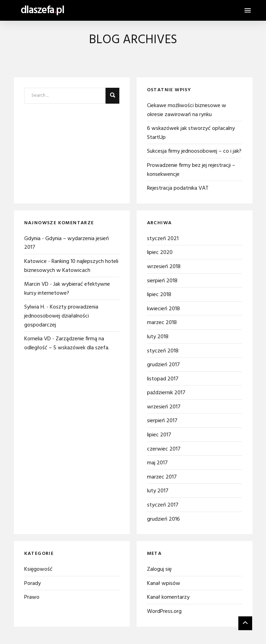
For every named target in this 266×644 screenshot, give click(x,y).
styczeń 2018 (163, 351)
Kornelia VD (38, 339)
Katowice (35, 262)
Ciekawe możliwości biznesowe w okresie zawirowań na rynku (187, 110)
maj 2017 (157, 463)
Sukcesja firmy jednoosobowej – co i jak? (194, 151)
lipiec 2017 (159, 435)
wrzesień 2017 (164, 407)
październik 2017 (166, 393)
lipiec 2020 (160, 253)
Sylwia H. (35, 307)
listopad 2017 (163, 379)
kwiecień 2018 (163, 309)
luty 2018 (158, 337)
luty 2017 (158, 491)
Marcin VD (36, 284)
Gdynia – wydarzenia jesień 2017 (67, 243)
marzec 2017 (162, 477)
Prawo (32, 597)
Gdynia (32, 239)
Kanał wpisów (164, 584)
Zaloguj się (159, 569)
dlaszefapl (43, 10)
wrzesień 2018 (164, 267)
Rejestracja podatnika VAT (178, 188)
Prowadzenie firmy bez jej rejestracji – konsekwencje (191, 170)
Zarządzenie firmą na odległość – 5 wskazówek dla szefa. (67, 343)
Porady (33, 584)
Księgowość (38, 569)
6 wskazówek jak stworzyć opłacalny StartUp (191, 133)
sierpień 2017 (162, 421)
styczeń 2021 (163, 239)
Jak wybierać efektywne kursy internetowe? (67, 289)
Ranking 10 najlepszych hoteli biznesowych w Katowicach (71, 266)
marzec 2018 (162, 323)
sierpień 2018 (162, 281)
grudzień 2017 (163, 365)
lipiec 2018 (159, 295)
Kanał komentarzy (168, 597)
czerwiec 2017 (164, 449)
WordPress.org (164, 612)
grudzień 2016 (163, 519)
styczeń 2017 (163, 505)
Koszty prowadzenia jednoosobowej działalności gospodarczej (61, 316)
